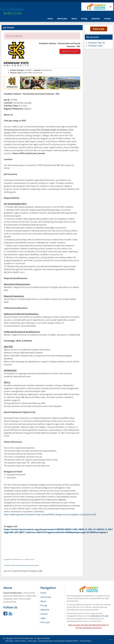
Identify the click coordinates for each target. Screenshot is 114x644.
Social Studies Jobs (26, 638)
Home (50, 19)
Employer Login (96, 46)
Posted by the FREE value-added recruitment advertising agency (21, 565)
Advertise (96, 19)
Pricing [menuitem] (44, 605)
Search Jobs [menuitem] (46, 597)
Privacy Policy (86, 641)
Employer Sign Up (97, 43)
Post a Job (99, 29)
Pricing (84, 19)
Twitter (10, 614)
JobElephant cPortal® (100, 616)
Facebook (5, 614)
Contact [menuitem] (44, 614)
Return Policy (21, 641)
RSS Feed (9, 641)
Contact (107, 19)
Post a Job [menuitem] (45, 622)
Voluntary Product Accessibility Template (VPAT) (58, 641)
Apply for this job (70, 51)
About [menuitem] (43, 601)
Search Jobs (62, 19)
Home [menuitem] (43, 593)
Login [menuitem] (43, 618)
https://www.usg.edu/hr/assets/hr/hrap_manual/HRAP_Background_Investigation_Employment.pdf (50, 514)
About (74, 19)
